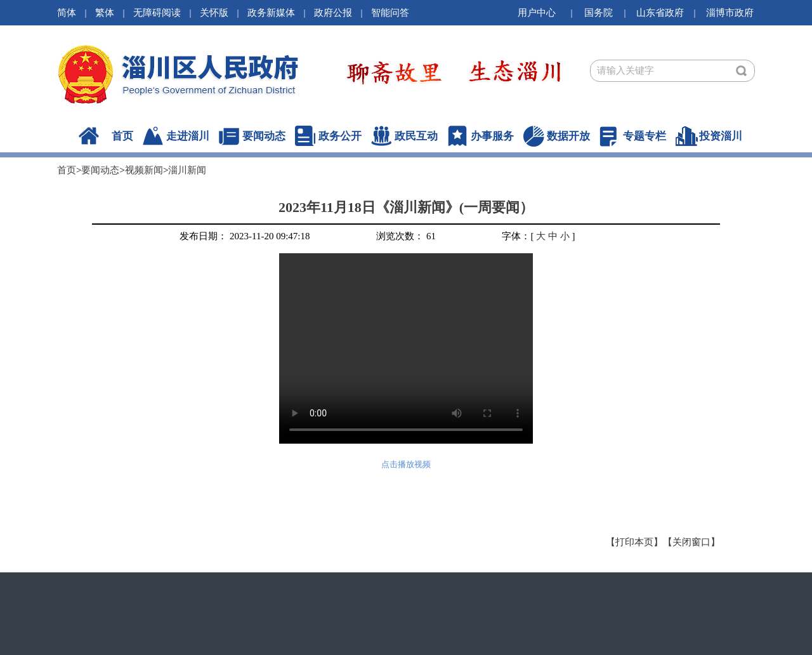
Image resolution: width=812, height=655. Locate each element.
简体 (67, 13)
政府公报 (333, 13)
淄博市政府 (730, 13)
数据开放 (568, 136)
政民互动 (416, 136)
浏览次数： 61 (406, 236)
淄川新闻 (187, 170)
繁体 (105, 13)
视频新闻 (144, 170)
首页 (122, 136)
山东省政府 (660, 13)
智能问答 (390, 13)
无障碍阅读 (157, 13)
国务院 (599, 13)
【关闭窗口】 (691, 542)
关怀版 (214, 13)
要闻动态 (264, 136)
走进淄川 (188, 136)
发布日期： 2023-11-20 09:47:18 (245, 236)
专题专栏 (645, 136)
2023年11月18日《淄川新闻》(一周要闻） (406, 207)
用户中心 (537, 13)
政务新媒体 (271, 13)
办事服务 (492, 136)
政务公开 (340, 136)
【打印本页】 (634, 542)
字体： (516, 236)
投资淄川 (721, 136)
